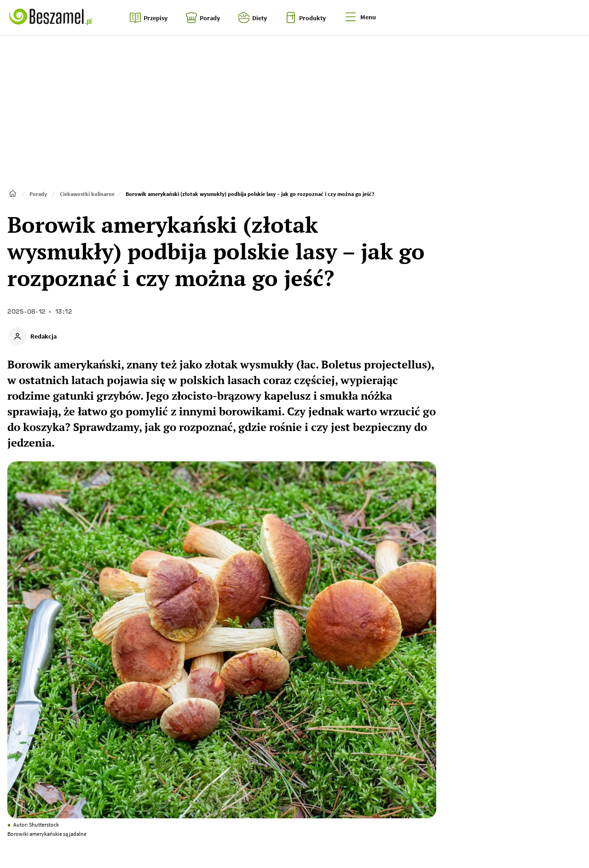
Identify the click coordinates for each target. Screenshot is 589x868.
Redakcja (43, 336)
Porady (38, 194)
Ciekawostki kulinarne (87, 194)
